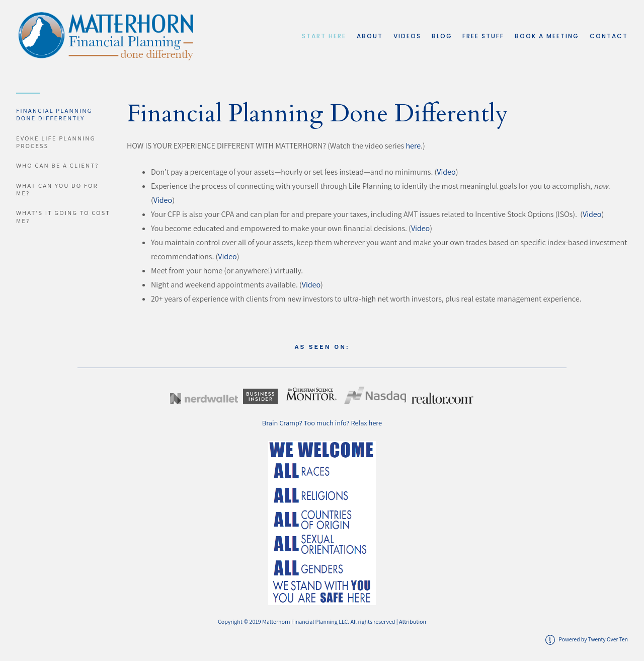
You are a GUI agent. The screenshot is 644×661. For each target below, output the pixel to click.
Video (446, 172)
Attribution (413, 621)
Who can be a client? (57, 165)
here (413, 146)
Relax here (367, 423)
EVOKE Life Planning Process (56, 142)
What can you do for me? (57, 189)
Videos (407, 36)
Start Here (324, 36)
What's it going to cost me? (63, 216)
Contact (609, 36)
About (370, 36)
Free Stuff (483, 36)
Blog (442, 36)
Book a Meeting (547, 36)
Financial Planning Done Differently (54, 114)
